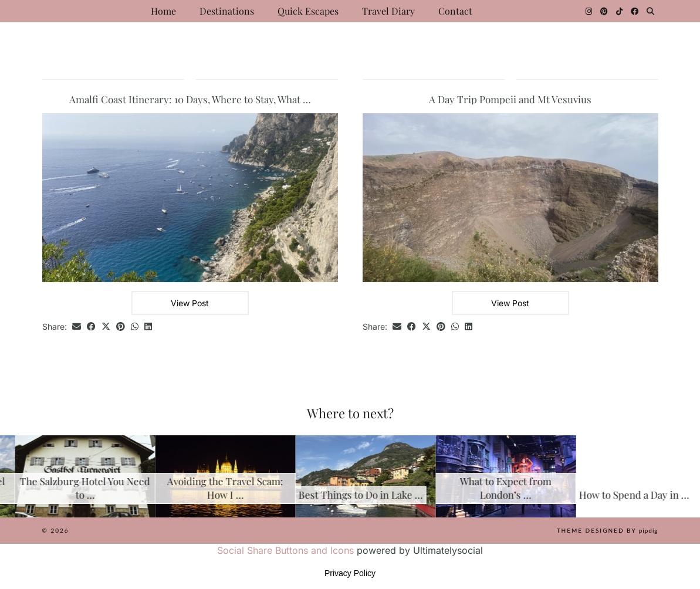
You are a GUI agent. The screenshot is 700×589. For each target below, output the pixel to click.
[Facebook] (635, 11)
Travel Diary (388, 11)
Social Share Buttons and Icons (285, 550)
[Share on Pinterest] (121, 327)
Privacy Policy (350, 573)
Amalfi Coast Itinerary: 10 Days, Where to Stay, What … (190, 99)
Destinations (227, 11)
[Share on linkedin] (148, 327)
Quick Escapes (308, 11)
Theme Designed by (608, 530)
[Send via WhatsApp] (135, 327)
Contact (455, 11)
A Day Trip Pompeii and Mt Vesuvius (510, 99)
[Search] (650, 11)
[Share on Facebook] (91, 327)
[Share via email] (77, 327)
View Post (190, 303)
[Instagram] (589, 11)
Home (163, 11)
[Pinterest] (604, 11)
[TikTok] (619, 11)
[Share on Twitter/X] (106, 327)
